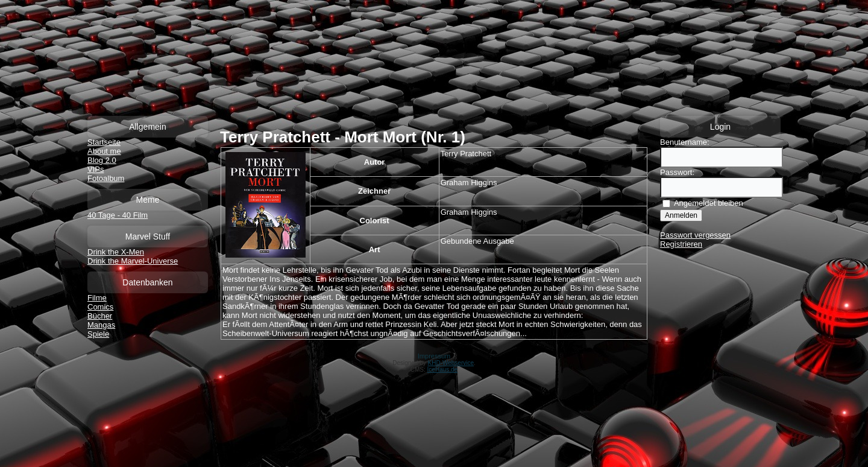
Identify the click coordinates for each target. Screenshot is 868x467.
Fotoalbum (106, 178)
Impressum (434, 356)
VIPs (96, 169)
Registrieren (681, 244)
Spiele (98, 334)
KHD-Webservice (451, 363)
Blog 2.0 (102, 160)
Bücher (100, 316)
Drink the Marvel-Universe (133, 261)
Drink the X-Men (116, 252)
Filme (97, 298)
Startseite (104, 142)
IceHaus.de (443, 370)
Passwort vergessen (695, 235)
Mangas (101, 325)
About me (104, 151)
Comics (100, 307)
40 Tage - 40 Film (118, 215)
